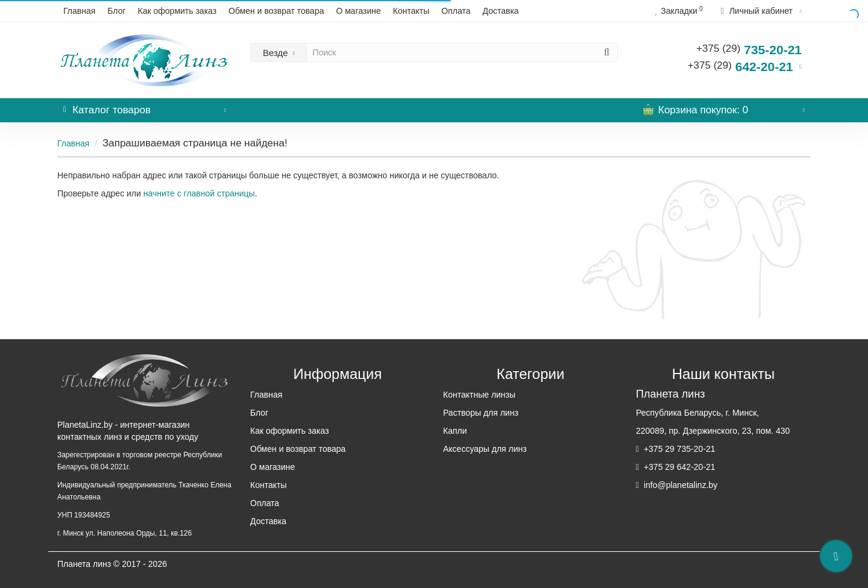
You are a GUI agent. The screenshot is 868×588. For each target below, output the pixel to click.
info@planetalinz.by (679, 485)
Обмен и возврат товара (276, 11)
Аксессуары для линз (485, 449)
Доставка (501, 11)
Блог (116, 11)
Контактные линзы (479, 395)
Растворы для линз (481, 413)
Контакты (411, 11)
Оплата (456, 11)
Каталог (145, 107)
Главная (79, 11)
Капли (455, 431)
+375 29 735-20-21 (678, 449)
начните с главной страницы (199, 193)
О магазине (358, 11)
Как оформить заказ (178, 11)
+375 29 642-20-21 (678, 467)
